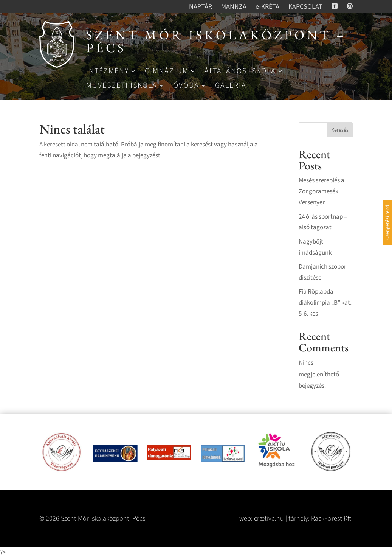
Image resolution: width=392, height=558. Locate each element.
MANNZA (234, 7)
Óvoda (186, 86)
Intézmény (108, 72)
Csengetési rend (387, 222)
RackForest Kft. (332, 518)
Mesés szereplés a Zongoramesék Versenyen (322, 191)
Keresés (340, 130)
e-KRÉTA (267, 7)
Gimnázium (167, 72)
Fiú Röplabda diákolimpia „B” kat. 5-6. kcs (325, 303)
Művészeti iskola (122, 86)
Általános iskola (240, 72)
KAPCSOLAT (305, 7)
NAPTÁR (201, 7)
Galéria (231, 86)
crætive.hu (269, 518)
